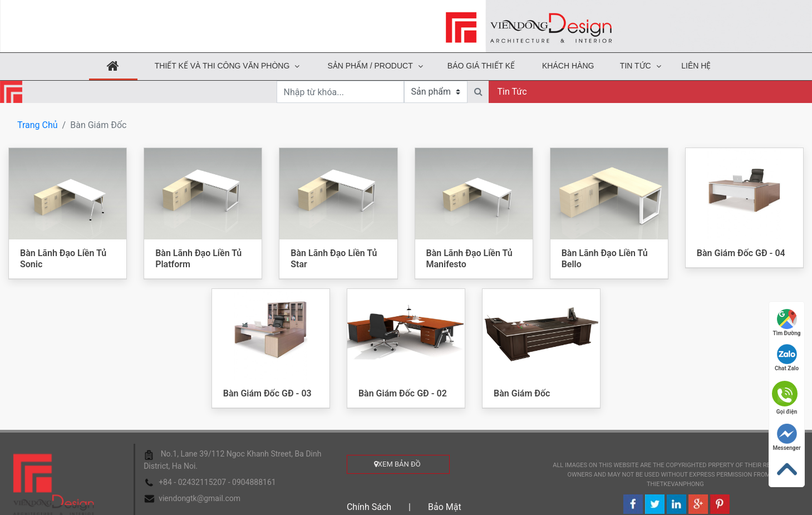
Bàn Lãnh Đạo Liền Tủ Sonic (63, 259)
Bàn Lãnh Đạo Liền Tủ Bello (605, 259)
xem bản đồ (398, 464)
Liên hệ (696, 66)
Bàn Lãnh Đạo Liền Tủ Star (334, 259)
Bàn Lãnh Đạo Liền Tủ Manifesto (469, 259)
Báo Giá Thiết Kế (481, 66)
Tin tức (636, 66)
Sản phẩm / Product (370, 66)
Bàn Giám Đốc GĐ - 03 (267, 393)
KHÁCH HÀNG (568, 66)
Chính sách (369, 507)
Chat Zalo (787, 358)
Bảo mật (445, 507)
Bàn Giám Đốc (522, 393)
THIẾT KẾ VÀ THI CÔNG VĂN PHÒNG (222, 66)
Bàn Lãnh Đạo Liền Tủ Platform (198, 259)
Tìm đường (787, 323)
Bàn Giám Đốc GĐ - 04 (741, 253)
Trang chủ (38, 125)
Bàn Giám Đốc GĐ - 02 (403, 393)
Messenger (786, 437)
